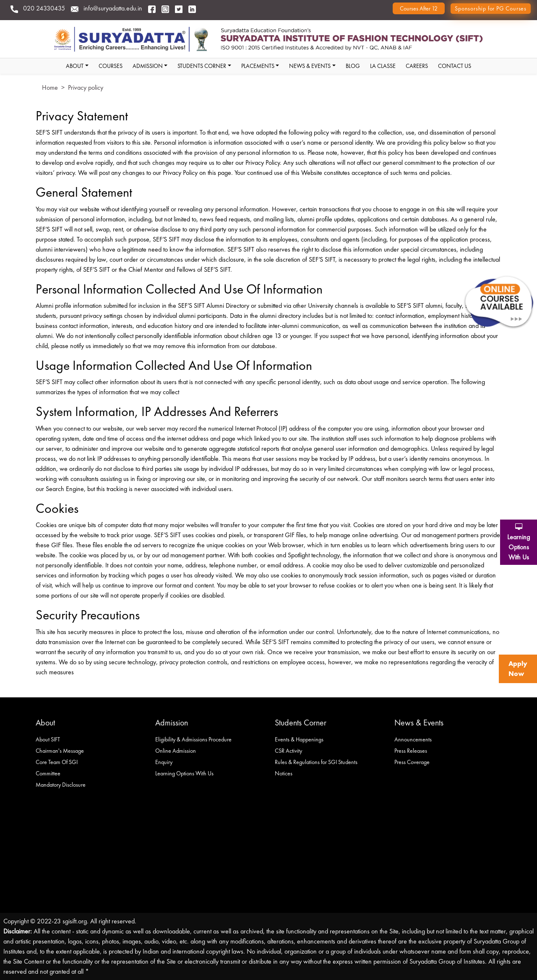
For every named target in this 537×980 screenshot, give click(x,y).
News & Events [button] (310, 66)
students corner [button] (202, 66)
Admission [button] (148, 66)
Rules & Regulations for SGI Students (316, 762)
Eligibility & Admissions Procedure (193, 739)
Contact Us (455, 66)
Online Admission (176, 751)
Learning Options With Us (184, 773)
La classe (383, 66)
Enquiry (164, 762)
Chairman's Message (60, 751)
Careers (417, 66)
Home (50, 87)
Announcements (413, 739)
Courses (111, 66)
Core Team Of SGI (57, 762)
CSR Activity (288, 751)
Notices (284, 773)
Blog (353, 66)
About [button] (75, 66)
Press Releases (411, 751)
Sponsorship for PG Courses (491, 8)
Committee (48, 773)
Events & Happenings (299, 739)
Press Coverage (412, 762)
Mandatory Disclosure (61, 785)
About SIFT (48, 739)
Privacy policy (86, 87)
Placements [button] (258, 66)
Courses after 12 (419, 8)
